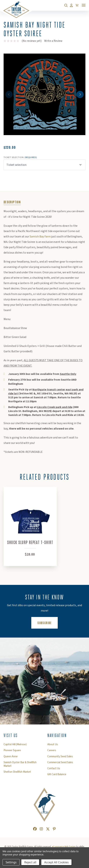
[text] (11, 41)
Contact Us (54, 769)
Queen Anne (11, 757)
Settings (11, 862)
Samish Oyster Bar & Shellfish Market (20, 765)
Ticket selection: (20, 157)
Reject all (30, 862)
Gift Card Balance (57, 775)
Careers (52, 751)
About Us (53, 745)
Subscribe (47, 623)
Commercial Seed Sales (60, 763)
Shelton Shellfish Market (17, 773)
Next (80, 94)
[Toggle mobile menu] (84, 5)
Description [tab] (12, 202)
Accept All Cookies (56, 862)
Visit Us (11, 736)
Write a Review (53, 41)
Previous (9, 94)
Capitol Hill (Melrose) (15, 745)
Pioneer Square (12, 751)
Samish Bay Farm (40, 237)
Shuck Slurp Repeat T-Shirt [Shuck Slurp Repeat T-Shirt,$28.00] (31, 543)
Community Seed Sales (60, 757)
